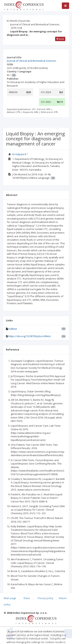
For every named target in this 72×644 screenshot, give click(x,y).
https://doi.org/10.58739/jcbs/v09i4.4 (30, 336)
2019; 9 (16, 28)
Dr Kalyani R (19, 154)
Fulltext (13, 329)
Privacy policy (46, 598)
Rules (27, 598)
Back (60, 39)
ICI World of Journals (18, 21)
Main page (10, 598)
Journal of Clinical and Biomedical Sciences (35, 24)
